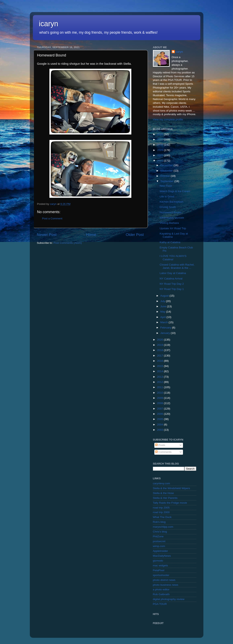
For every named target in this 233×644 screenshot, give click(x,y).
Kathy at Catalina (170, 242)
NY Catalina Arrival (171, 279)
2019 (160, 345)
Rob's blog (159, 522)
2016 (160, 361)
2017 (160, 356)
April (164, 317)
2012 (160, 382)
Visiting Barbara (169, 223)
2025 (160, 139)
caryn (179, 52)
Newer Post (47, 235)
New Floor (166, 186)
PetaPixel (159, 570)
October (166, 176)
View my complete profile (168, 119)
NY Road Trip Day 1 (172, 289)
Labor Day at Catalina (173, 273)
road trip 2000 (161, 512)
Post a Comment (52, 218)
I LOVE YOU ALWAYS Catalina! (173, 258)
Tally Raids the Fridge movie (170, 503)
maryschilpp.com (163, 527)
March (165, 322)
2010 (160, 393)
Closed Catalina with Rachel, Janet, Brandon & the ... (177, 266)
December (167, 165)
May (163, 312)
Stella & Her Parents (165, 498)
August (165, 296)
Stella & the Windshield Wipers (172, 488)
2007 (160, 409)
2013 (160, 377)
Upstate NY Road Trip (173, 228)
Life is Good (167, 196)
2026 (160, 134)
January (166, 333)
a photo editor (161, 589)
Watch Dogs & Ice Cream (175, 191)
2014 (160, 371)
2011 (160, 387)
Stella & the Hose (163, 493)
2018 (160, 350)
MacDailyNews (162, 556)
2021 (160, 161)
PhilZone (158, 536)
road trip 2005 (161, 508)
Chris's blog (160, 532)
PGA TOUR (160, 604)
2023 (160, 150)
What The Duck (162, 517)
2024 (160, 145)
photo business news (166, 585)
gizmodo (158, 561)
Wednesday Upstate (172, 218)
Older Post (135, 235)
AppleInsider (160, 551)
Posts (160, 445)
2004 (160, 425)
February (166, 328)
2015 (160, 366)
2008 (160, 403)
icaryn (49, 24)
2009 (160, 398)
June (164, 306)
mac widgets (160, 565)
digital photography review (169, 599)
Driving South (168, 207)
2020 (160, 340)
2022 (160, 155)
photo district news (164, 580)
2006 (160, 414)
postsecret (159, 541)
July (163, 301)
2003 (160, 430)
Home (91, 235)
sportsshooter (161, 575)
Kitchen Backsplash (171, 202)
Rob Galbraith (161, 594)
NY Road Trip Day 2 (172, 284)
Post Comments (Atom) (68, 243)
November (167, 171)
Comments (163, 452)
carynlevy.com (161, 483)
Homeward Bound (170, 212)
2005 (160, 419)
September (167, 181)
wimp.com (159, 546)
